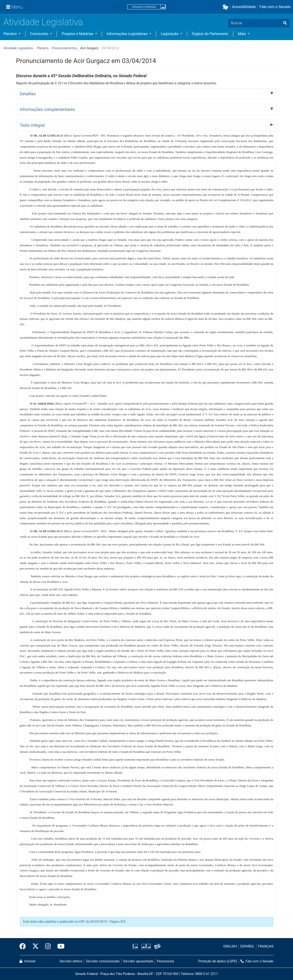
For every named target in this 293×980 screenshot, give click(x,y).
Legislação (170, 34)
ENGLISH (230, 946)
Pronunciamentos (64, 48)
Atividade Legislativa (43, 22)
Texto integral (32, 125)
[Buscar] (285, 23)
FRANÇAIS (266, 946)
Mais (242, 34)
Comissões (40, 34)
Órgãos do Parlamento (210, 34)
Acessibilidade (244, 7)
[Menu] (14, 7)
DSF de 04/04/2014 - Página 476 (102, 922)
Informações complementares (47, 109)
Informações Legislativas (128, 34)
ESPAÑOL (247, 946)
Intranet (27, 961)
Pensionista (166, 961)
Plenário (11, 34)
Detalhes (28, 94)
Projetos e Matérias (78, 34)
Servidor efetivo (71, 961)
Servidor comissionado (103, 961)
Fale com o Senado (275, 7)
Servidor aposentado (138, 961)
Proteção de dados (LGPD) (218, 961)
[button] (226, 7)
